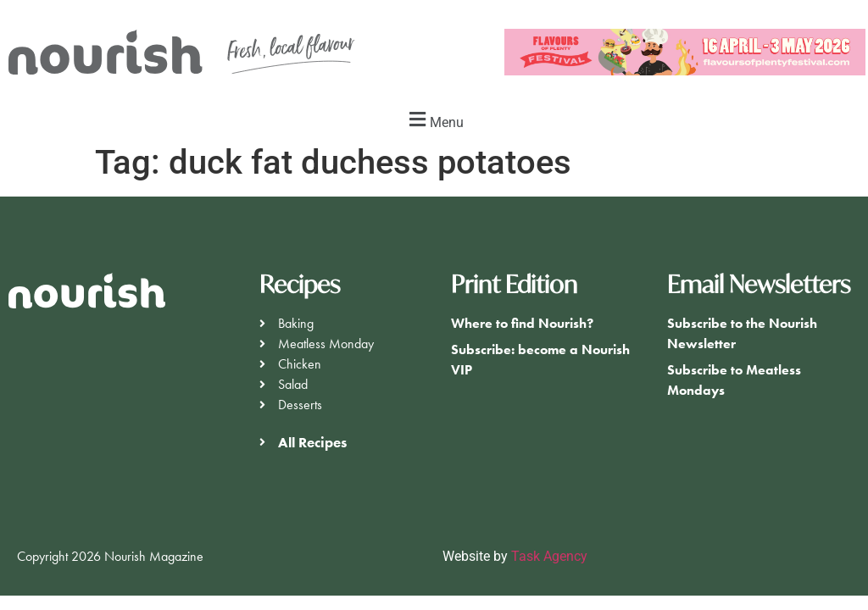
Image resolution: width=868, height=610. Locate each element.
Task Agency (549, 556)
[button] (434, 120)
